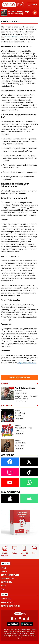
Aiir (20, 638)
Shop (3, 589)
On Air (4, 571)
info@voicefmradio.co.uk (26, 363)
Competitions (8, 579)
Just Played (7, 406)
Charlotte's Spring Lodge (19, 12)
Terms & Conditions (10, 606)
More (3, 586)
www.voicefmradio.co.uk (13, 37)
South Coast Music (10, 575)
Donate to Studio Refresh (20, 378)
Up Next (5, 384)
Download (19, 418)
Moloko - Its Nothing (15, 14)
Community (7, 582)
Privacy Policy (8, 602)
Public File (6, 599)
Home (4, 568)
